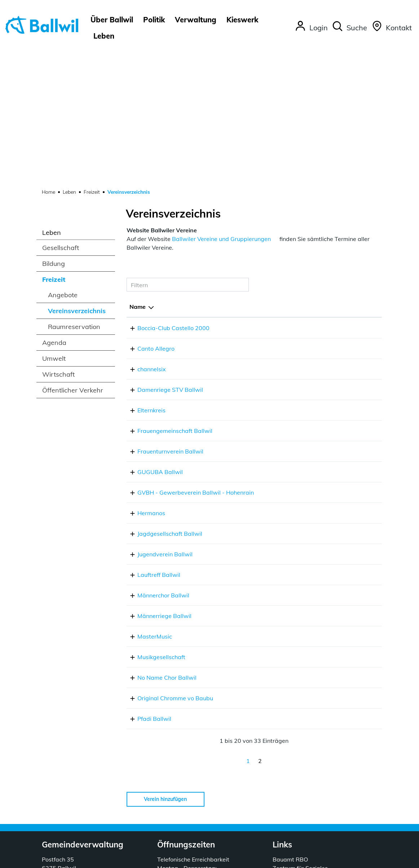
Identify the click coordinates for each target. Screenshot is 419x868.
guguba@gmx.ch (312, 336)
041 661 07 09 (264, 357)
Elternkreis (144, 275)
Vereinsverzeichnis (77, 177)
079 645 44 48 (264, 530)
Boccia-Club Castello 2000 (166, 192)
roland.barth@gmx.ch (319, 448)
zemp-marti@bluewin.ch (323, 213)
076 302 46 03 (264, 427)
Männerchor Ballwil (155, 468)
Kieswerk (242, 20)
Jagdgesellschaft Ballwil (162, 407)
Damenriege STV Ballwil (162, 254)
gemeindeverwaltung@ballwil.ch (86, 758)
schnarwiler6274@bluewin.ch (330, 407)
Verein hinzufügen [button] (165, 672)
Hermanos (143, 386)
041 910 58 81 (264, 551)
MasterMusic (147, 509)
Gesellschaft (61, 112)
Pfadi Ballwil (146, 592)
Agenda (54, 207)
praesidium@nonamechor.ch (328, 551)
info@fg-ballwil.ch (314, 295)
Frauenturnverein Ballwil (162, 316)
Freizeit (54, 144)
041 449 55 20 (62, 750)
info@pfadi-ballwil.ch (318, 592)
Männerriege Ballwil (156, 489)
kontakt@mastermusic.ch (323, 509)
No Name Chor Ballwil (159, 551)
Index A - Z (248, 858)
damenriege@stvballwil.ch (325, 254)
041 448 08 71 (264, 509)
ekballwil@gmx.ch (314, 275)
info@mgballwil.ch (314, 530)
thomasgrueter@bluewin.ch (327, 571)
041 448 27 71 (264, 407)
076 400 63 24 (264, 571)
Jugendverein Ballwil (157, 427)
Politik (154, 20)
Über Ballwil (112, 20)
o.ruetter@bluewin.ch (318, 357)
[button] (349, 28)
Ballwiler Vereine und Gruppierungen (221, 103)
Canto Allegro (148, 213)
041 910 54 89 (264, 316)
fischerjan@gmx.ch (315, 427)
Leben (104, 36)
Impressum (305, 858)
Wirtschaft (58, 239)
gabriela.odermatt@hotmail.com (333, 386)
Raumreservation (74, 191)
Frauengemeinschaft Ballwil (167, 295)
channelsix (144, 233)
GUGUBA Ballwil (152, 336)
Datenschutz (276, 858)
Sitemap (224, 858)
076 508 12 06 (264, 448)
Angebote (63, 159)
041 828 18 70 (264, 233)
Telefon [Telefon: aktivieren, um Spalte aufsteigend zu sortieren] (253, 171)
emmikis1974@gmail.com (324, 316)
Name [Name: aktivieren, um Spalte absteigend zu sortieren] (138, 171)
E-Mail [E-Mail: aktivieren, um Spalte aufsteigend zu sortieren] (298, 171)
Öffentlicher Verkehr (73, 255)
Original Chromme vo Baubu (167, 571)
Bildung (54, 128)
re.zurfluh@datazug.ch (320, 489)
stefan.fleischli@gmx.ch (321, 468)
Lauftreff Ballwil (151, 448)
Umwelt (54, 223)
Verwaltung (196, 20)
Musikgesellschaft (153, 530)
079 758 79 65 (264, 468)
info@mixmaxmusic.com (322, 233)
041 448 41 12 (264, 192)
